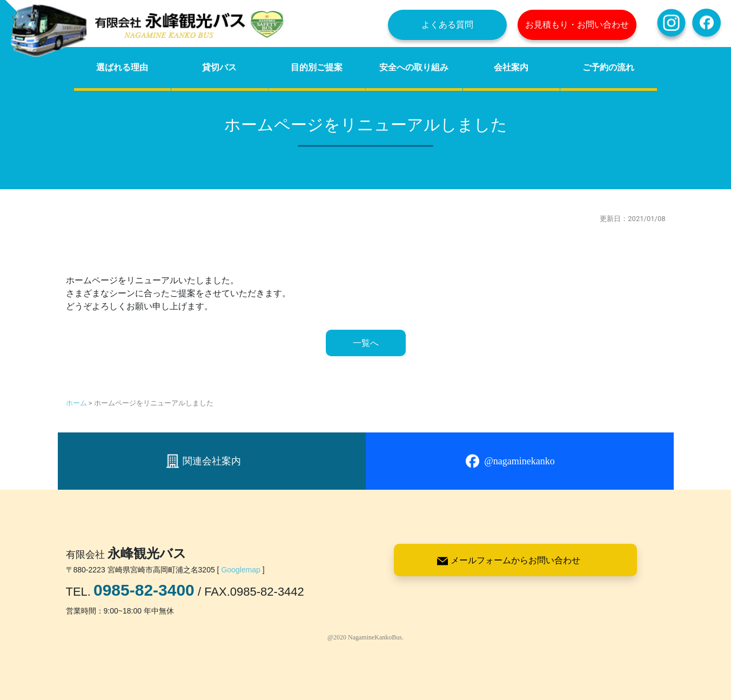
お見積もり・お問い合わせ (577, 25)
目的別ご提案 (317, 67)
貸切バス (219, 67)
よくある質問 (447, 25)
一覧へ (366, 343)
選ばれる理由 (122, 67)
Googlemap (240, 570)
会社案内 (511, 67)
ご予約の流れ (608, 67)
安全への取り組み (414, 67)
